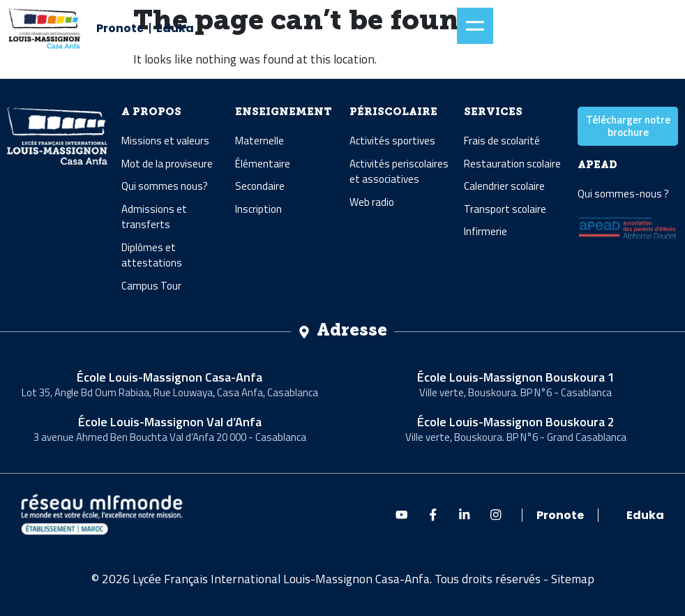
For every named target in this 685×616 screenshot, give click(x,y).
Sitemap (573, 579)
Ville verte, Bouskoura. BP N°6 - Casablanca (515, 392)
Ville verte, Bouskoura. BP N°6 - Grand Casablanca (516, 437)
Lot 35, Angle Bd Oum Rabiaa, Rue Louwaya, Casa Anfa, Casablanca (170, 392)
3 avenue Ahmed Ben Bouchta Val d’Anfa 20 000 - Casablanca (170, 437)
